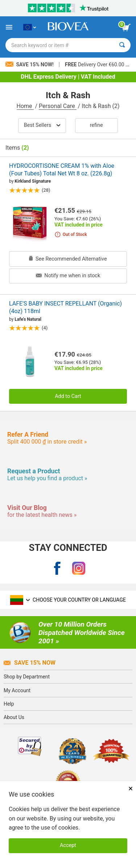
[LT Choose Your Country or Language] (30, 27)
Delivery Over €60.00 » (96, 65)
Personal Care (58, 106)
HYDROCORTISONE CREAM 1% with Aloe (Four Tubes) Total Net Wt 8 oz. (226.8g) (62, 170)
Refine (96, 125)
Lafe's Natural (28, 319)
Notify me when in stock (68, 276)
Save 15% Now (30, 663)
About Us (14, 717)
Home (25, 106)
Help (9, 704)
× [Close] (131, 788)
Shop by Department (27, 677)
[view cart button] (126, 28)
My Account (17, 690)
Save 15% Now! (30, 65)
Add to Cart (68, 396)
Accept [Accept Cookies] (68, 845)
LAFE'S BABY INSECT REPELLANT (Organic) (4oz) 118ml (65, 307)
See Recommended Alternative (68, 259)
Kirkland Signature (33, 181)
